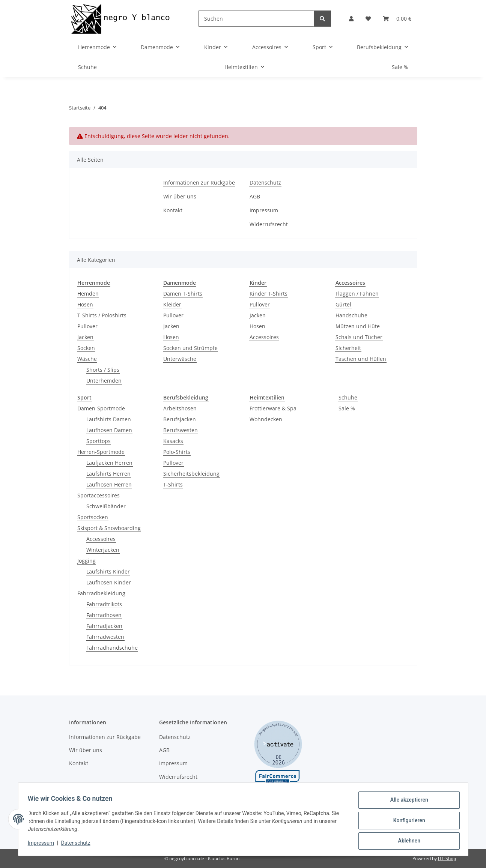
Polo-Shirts (177, 452)
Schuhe (348, 397)
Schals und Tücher (359, 337)
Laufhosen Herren (109, 484)
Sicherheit (348, 348)
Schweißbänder (106, 506)
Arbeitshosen (180, 408)
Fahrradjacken (104, 626)
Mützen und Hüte (358, 326)
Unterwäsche (180, 359)
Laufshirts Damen (109, 419)
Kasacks (173, 441)
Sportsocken (93, 517)
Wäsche (87, 359)
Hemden (88, 294)
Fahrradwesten (105, 637)
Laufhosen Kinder (109, 582)
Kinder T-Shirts (269, 294)
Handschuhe (351, 315)
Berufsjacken (180, 419)
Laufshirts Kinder (108, 571)
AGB (255, 196)
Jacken (85, 337)
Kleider (172, 304)
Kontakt (173, 210)
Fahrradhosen (104, 615)
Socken (86, 348)
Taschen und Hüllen (361, 359)
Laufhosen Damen (109, 430)
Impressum (44, 845)
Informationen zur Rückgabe (199, 182)
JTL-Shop (447, 858)
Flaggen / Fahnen (357, 294)
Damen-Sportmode (101, 408)
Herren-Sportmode (101, 452)
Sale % (347, 408)
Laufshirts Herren (108, 474)
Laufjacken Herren (109, 463)
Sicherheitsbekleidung (191, 474)
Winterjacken (103, 550)
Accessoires (264, 337)
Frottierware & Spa (273, 408)
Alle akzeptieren (407, 802)
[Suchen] (256, 19)
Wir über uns (180, 196)
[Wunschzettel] (368, 19)
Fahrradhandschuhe (112, 648)
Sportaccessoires (99, 495)
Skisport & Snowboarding (109, 528)
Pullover (87, 326)
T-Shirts (173, 484)
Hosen (85, 304)
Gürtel (343, 304)
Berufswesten (181, 430)
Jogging (87, 561)
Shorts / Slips (103, 370)
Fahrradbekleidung (101, 593)
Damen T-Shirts (183, 294)
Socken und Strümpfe (190, 348)
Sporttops (99, 441)
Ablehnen (407, 841)
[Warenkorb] (397, 19)
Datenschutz (78, 845)
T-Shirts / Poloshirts (102, 315)
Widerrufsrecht (269, 224)
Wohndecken (266, 419)
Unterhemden (104, 381)
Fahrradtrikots (104, 604)
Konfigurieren (407, 822)
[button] (351, 19)
